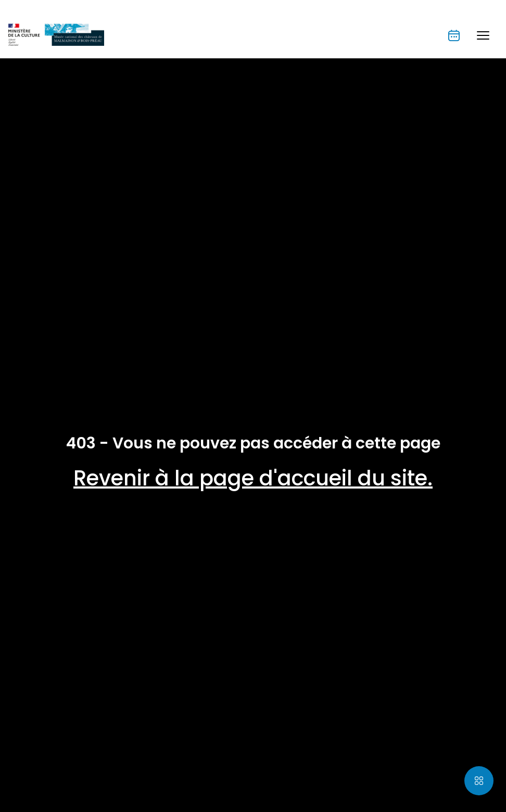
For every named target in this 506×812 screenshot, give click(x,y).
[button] (483, 35)
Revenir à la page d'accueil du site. (253, 478)
